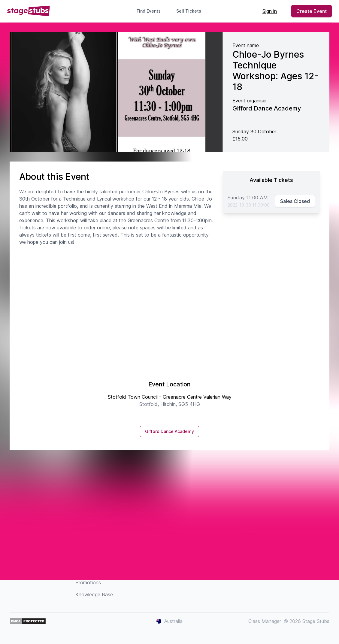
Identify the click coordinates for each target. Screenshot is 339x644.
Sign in (270, 11)
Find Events (149, 11)
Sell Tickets (191, 11)
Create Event (312, 11)
